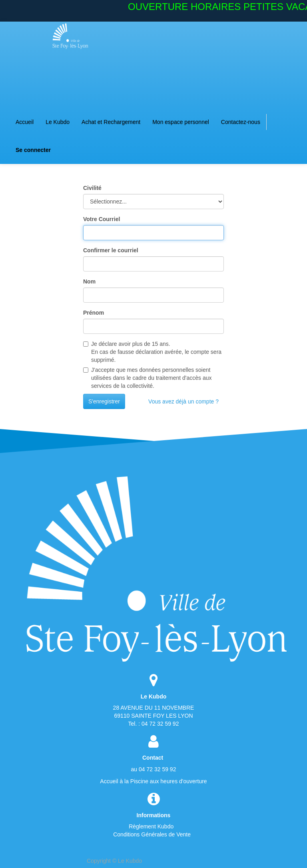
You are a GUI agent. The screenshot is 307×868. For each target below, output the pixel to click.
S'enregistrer (104, 401)
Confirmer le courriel (111, 250)
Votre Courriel (102, 219)
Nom (89, 281)
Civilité (92, 188)
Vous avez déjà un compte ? (183, 401)
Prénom (94, 313)
